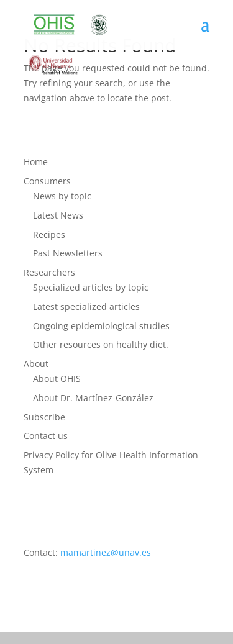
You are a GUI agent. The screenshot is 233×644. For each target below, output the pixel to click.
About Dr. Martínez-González (93, 398)
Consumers (47, 181)
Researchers (49, 272)
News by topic (62, 196)
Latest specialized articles (86, 306)
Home (36, 162)
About (36, 364)
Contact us (46, 436)
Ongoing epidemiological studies (101, 326)
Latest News (58, 215)
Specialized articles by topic (91, 287)
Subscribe (44, 417)
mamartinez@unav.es (106, 552)
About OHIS (57, 379)
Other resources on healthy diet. (101, 344)
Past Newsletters (68, 253)
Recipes (49, 234)
